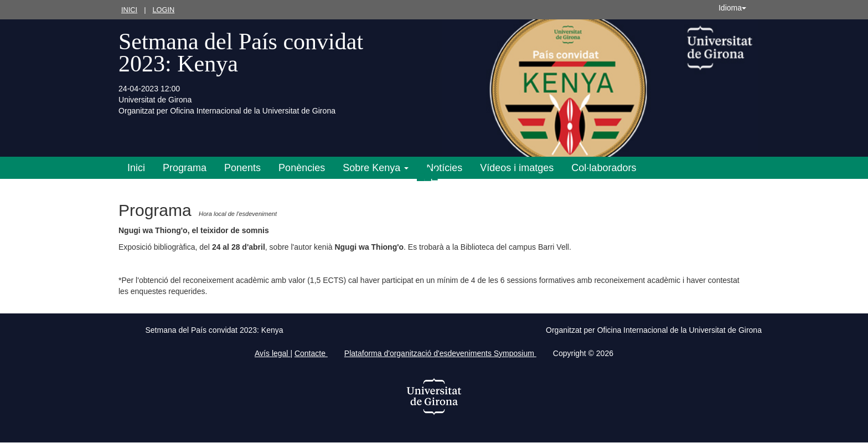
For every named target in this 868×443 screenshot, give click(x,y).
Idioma (732, 8)
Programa (185, 168)
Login (163, 10)
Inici (129, 10)
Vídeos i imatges (517, 168)
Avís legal (272, 353)
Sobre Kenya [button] (376, 168)
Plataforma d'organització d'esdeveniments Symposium (440, 353)
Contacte (311, 353)
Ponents (242, 168)
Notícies (444, 168)
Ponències (302, 168)
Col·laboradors (604, 168)
